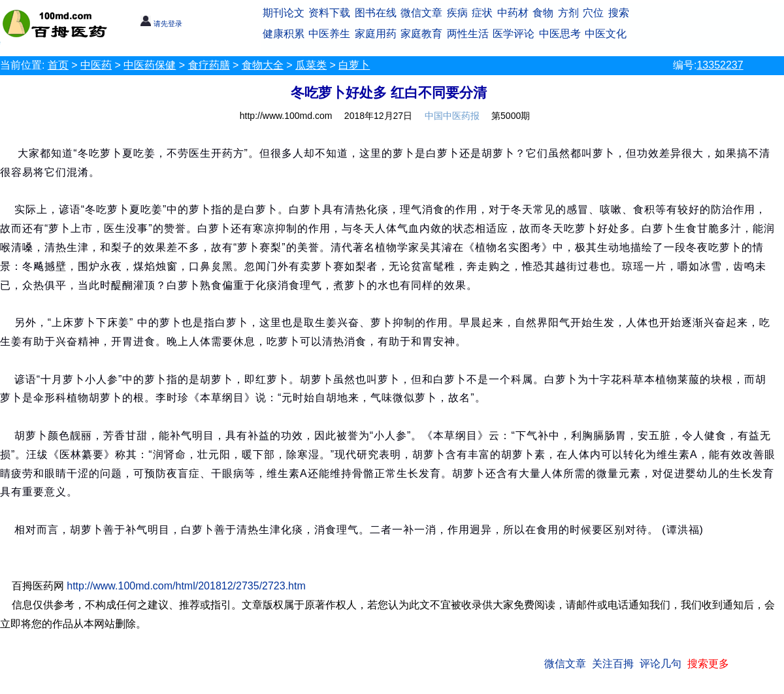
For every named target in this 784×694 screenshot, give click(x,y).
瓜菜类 (311, 65)
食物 (543, 13)
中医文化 (606, 34)
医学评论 (514, 34)
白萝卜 (354, 65)
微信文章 (421, 13)
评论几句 (661, 664)
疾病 (457, 13)
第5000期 (511, 116)
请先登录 (161, 24)
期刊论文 (284, 13)
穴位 (593, 13)
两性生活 (468, 34)
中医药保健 (150, 65)
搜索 (619, 13)
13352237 (720, 65)
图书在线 (376, 13)
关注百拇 (613, 664)
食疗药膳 (209, 65)
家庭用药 (376, 34)
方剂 (568, 13)
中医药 (96, 65)
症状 (482, 13)
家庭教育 (421, 34)
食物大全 (263, 65)
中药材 (513, 13)
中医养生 (329, 34)
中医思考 (560, 34)
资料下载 (329, 13)
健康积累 (284, 34)
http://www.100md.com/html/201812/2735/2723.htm (186, 586)
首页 (58, 65)
